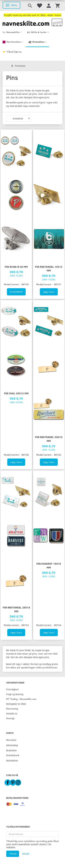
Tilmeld (13, 854)
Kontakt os (12, 713)
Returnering (12, 709)
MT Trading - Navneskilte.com (21, 699)
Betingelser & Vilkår (16, 704)
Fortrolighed (12, 689)
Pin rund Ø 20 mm (16, 267)
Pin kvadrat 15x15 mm (49, 565)
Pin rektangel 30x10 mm (49, 439)
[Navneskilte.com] (32, 22)
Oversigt (10, 718)
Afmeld (26, 854)
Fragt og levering (15, 694)
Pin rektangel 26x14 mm (16, 609)
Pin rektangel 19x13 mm (49, 268)
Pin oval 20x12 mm (16, 393)
